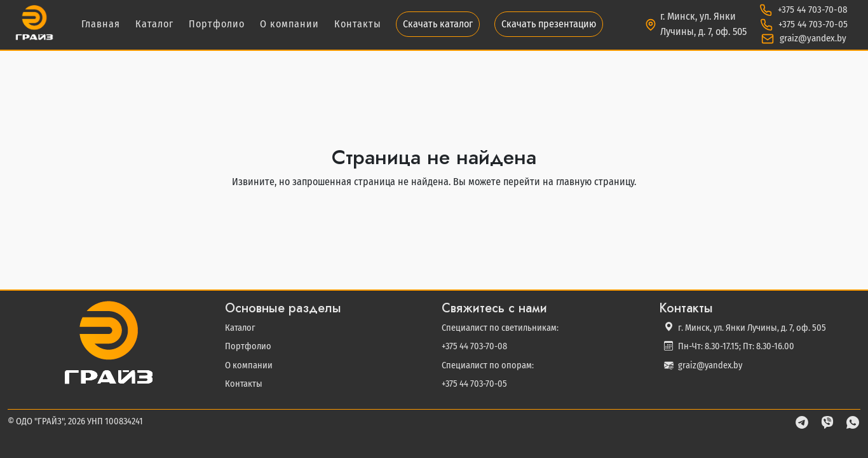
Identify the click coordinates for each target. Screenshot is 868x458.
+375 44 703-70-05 (812, 24)
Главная (101, 24)
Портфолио (217, 24)
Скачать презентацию (549, 24)
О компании (289, 24)
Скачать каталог (438, 24)
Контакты (358, 24)
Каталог (154, 24)
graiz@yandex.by (812, 38)
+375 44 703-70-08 (811, 10)
